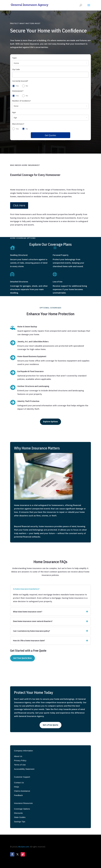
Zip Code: (16, 69)
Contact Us (19, 783)
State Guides (20, 817)
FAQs (17, 787)
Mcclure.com (24, 847)
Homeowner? (18, 91)
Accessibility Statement (24, 769)
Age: (14, 112)
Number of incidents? (22, 101)
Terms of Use (20, 765)
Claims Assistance (22, 791)
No (25, 86)
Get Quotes (50, 135)
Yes (16, 86)
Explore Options (50, 422)
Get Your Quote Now (22, 658)
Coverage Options (22, 809)
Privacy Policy (20, 760)
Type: (15, 58)
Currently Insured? (20, 81)
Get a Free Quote (50, 725)
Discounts (18, 813)
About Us (18, 756)
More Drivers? (18, 124)
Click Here (19, 205)
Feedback (18, 795)
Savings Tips (20, 822)
